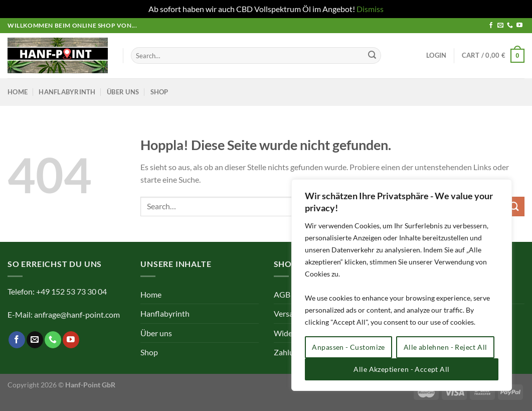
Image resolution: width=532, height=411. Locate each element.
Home (18, 92)
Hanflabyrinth (67, 92)
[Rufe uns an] (510, 26)
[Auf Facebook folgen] (491, 26)
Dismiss (370, 9)
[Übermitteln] (372, 56)
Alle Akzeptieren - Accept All (401, 369)
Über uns (123, 92)
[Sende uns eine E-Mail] (500, 26)
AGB (282, 294)
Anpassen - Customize (348, 347)
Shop (159, 92)
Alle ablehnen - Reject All (446, 347)
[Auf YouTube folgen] (519, 26)
